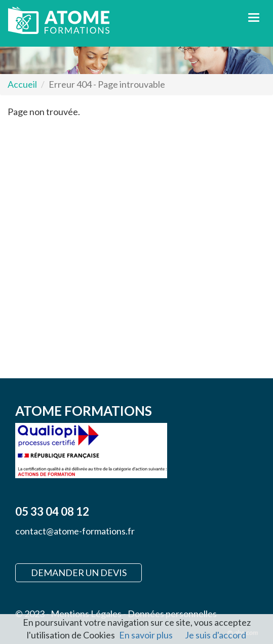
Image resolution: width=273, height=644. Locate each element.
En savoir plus (146, 635)
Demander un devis (79, 573)
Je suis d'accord (216, 635)
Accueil (22, 84)
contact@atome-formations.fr (75, 531)
